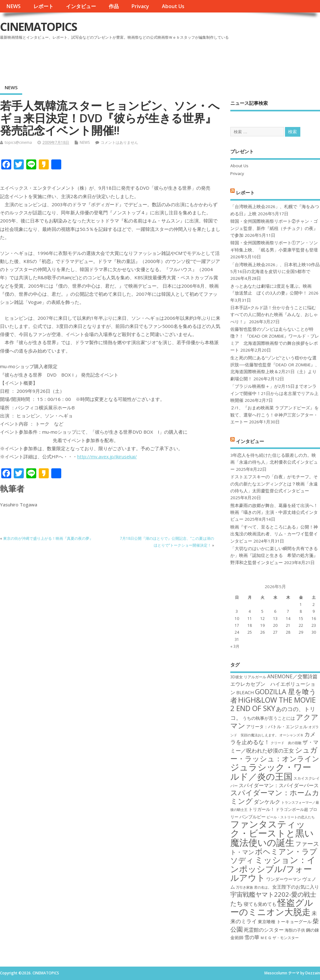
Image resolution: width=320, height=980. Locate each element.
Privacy (140, 6)
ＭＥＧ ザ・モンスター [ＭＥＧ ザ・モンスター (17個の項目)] (280, 938)
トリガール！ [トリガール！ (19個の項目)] (262, 809)
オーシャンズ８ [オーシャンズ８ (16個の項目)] (291, 735)
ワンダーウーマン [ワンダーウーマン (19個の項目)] (284, 879)
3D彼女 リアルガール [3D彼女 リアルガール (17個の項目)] (248, 677)
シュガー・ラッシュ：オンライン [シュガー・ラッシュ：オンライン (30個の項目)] (275, 754)
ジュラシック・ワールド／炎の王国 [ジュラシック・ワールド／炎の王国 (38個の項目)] (271, 771)
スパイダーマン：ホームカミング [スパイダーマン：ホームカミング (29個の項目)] (275, 797)
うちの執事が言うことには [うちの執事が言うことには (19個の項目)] (269, 718)
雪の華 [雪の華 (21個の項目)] (252, 937)
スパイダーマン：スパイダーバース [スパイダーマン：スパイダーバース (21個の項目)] (279, 785)
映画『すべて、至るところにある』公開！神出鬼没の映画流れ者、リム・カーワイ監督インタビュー (274, 534)
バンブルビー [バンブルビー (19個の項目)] (252, 817)
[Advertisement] (201, 59)
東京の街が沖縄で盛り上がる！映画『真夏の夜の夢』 (48, 538)
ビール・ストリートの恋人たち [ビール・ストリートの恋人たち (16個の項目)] (291, 817)
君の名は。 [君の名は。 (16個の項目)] (263, 887)
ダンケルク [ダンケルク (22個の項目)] (267, 802)
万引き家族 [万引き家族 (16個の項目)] (245, 887)
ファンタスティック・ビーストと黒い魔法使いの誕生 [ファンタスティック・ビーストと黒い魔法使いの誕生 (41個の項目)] (272, 833)
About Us (173, 6)
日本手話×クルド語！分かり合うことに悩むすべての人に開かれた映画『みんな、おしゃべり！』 (274, 315)
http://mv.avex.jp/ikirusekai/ (107, 456)
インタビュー (81, 6)
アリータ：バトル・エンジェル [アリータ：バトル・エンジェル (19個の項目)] (277, 726)
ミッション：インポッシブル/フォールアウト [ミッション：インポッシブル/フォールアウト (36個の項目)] (273, 869)
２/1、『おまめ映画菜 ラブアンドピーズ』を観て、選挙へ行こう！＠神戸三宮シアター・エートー (275, 415)
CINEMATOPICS (38, 27)
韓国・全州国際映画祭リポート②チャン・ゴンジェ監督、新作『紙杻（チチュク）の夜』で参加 (274, 228)
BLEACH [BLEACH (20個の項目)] (245, 692)
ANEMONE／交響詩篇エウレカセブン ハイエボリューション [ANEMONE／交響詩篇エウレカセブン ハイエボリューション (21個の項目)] (274, 684)
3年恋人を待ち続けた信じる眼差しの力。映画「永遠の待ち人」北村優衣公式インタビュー (274, 462)
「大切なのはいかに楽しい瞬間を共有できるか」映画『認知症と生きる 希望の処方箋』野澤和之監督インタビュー (274, 556)
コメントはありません (119, 142)
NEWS (13, 6)
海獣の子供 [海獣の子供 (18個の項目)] (295, 930)
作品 (114, 6)
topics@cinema (18, 142)
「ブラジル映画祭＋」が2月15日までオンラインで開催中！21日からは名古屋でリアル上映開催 (274, 393)
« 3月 (235, 646)
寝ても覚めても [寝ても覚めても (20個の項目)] (260, 904)
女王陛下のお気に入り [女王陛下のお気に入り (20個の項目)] (296, 887)
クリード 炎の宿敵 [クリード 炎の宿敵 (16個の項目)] (286, 743)
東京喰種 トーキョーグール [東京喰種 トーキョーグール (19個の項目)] (285, 921)
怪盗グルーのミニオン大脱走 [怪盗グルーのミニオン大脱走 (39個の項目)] (272, 907)
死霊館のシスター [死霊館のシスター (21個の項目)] (264, 930)
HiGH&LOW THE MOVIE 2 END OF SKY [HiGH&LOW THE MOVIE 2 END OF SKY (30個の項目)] (273, 704)
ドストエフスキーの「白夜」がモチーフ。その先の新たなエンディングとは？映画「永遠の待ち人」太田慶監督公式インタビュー (274, 484)
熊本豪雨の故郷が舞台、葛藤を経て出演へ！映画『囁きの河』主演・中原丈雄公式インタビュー (274, 512)
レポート (43, 6)
